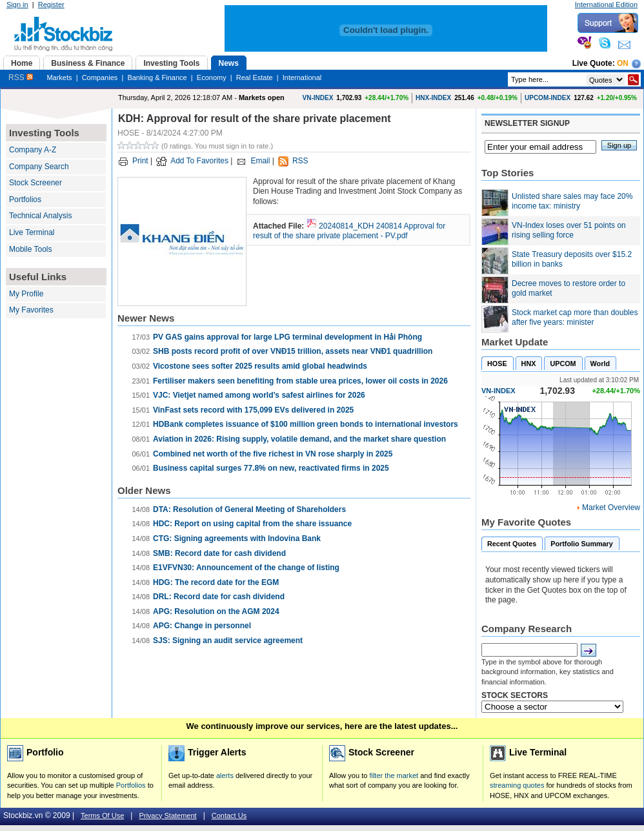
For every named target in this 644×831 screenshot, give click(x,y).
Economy (212, 77)
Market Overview (611, 508)
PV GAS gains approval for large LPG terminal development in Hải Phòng (287, 337)
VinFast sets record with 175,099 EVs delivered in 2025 (253, 410)
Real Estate (255, 77)
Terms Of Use (102, 816)
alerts (225, 775)
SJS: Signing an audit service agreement (228, 641)
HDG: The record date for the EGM (216, 582)
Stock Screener (35, 183)
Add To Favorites (199, 161)
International (302, 77)
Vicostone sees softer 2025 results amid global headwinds (260, 366)
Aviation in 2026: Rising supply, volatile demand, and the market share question (299, 439)
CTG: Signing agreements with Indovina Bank (237, 539)
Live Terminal (32, 232)
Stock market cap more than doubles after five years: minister (575, 318)
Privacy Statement (167, 816)
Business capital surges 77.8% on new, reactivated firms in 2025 (271, 468)
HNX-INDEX (433, 98)
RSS (21, 77)
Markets (59, 77)
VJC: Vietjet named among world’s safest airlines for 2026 (259, 395)
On (623, 63)
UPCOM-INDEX (548, 98)
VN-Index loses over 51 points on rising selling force (569, 231)
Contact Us (229, 816)
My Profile (26, 294)
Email (260, 161)
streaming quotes (517, 785)
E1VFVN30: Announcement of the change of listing (246, 568)
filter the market (394, 775)
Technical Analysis (40, 216)
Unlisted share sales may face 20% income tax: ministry (572, 201)
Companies (100, 77)
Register (51, 5)
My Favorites (31, 310)
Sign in (17, 5)
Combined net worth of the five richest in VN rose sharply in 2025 (273, 454)
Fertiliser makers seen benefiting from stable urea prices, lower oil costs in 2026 (300, 381)
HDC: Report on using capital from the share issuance (252, 524)
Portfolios (25, 200)
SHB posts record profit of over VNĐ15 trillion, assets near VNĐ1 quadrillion (293, 351)
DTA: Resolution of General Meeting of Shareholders (249, 509)
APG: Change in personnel (202, 626)
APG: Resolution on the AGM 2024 (216, 611)
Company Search (39, 167)
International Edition (606, 5)
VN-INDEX (318, 98)
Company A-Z (33, 150)
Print (140, 161)
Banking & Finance (157, 77)
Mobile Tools (30, 249)
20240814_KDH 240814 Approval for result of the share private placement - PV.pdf (349, 231)
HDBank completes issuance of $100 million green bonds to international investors (306, 424)
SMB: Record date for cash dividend (219, 553)
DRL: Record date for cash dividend (219, 597)
